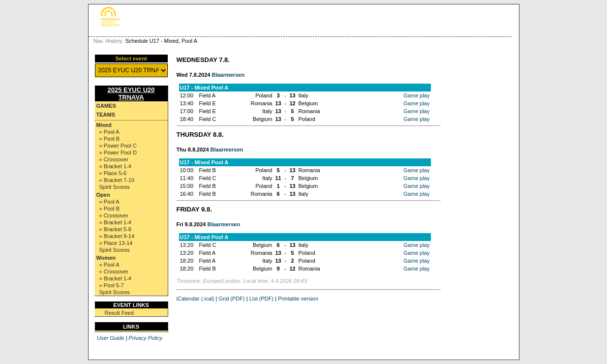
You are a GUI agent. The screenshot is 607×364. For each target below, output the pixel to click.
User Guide (111, 338)
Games (106, 106)
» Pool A (109, 132)
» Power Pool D (118, 152)
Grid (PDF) (232, 299)
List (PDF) (262, 299)
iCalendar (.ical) (196, 299)
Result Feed (119, 313)
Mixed (104, 125)
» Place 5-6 (113, 173)
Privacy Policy (146, 338)
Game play (416, 95)
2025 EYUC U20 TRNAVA (131, 93)
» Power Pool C (118, 146)
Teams (106, 115)
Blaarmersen (228, 75)
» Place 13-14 (116, 243)
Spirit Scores (115, 187)
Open (103, 195)
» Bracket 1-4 (115, 166)
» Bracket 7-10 (117, 180)
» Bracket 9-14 (117, 236)
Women (106, 258)
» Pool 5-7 (112, 285)
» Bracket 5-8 (115, 229)
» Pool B (110, 139)
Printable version (298, 299)
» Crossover (114, 159)
